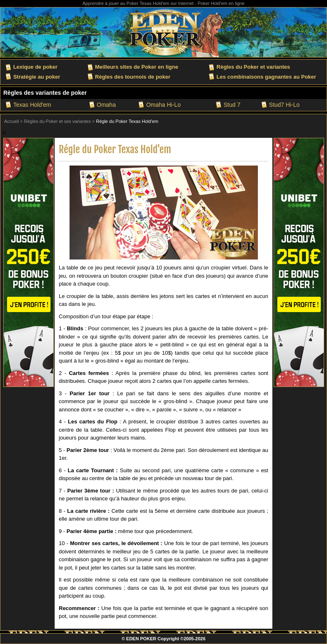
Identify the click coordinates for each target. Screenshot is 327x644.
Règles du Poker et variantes (253, 67)
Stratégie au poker (37, 77)
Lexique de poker (35, 67)
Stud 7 (232, 105)
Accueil (11, 121)
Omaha (106, 105)
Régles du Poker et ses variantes (57, 121)
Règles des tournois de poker (133, 77)
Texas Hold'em (32, 105)
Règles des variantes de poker (45, 93)
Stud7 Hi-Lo (284, 105)
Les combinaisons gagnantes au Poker (266, 77)
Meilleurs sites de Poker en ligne (137, 67)
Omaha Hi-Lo (163, 105)
